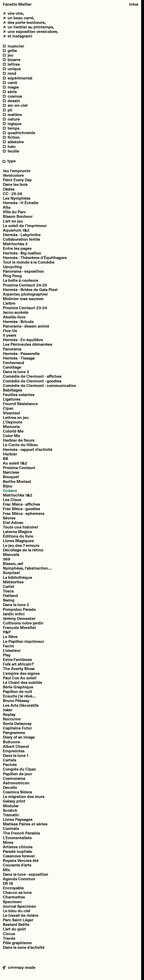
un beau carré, (19, 18)
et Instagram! (18, 36)
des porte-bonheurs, (24, 22)
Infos (134, 4)
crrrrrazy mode (19, 968)
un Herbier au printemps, (28, 27)
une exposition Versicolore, (30, 31)
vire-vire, (13, 13)
